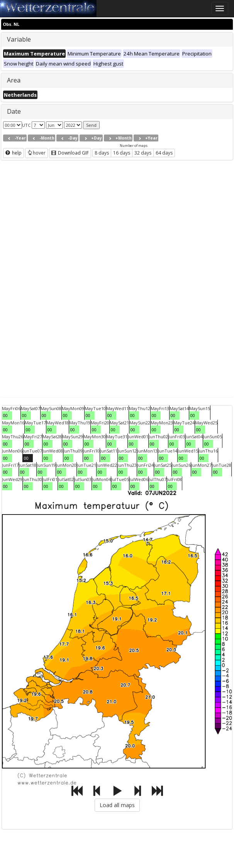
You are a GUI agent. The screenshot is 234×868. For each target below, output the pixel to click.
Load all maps (117, 805)
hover (36, 153)
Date (14, 111)
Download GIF (70, 153)
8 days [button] (102, 153)
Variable (19, 39)
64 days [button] (164, 153)
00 (5, 415)
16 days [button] (122, 153)
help (14, 153)
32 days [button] (143, 153)
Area (14, 80)
